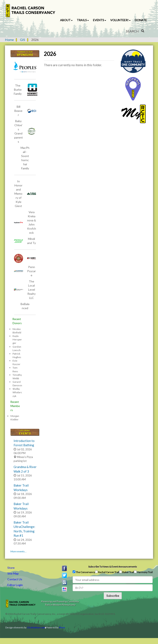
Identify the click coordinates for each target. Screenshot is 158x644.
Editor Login (15, 585)
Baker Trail (127, 572)
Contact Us (15, 579)
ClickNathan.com (36, 627)
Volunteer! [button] (120, 20)
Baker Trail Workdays (21, 487)
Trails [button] (83, 20)
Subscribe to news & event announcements (113, 567)
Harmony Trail (143, 572)
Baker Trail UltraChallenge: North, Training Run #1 (24, 529)
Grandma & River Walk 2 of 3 (25, 469)
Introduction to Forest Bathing (24, 443)
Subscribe (113, 596)
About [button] (66, 20)
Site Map (13, 573)
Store (11, 568)
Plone (62, 627)
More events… (19, 551)
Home (9, 40)
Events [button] (100, 20)
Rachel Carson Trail (107, 572)
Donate (141, 20)
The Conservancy (84, 572)
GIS (23, 40)
